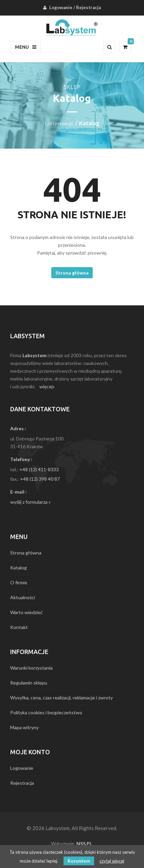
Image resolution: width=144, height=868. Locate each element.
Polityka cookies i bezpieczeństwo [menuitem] (46, 712)
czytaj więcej (112, 861)
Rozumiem (79, 861)
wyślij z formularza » (30, 502)
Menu (26, 47)
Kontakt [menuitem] (19, 627)
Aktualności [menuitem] (23, 597)
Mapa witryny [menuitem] (24, 727)
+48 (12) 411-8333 (39, 469)
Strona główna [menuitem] (26, 553)
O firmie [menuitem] (19, 582)
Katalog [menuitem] (19, 568)
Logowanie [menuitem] (61, 7)
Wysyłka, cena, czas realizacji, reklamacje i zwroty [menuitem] (61, 698)
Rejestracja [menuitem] (88, 7)
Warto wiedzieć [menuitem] (26, 612)
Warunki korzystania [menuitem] (31, 668)
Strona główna (72, 273)
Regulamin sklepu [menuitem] (29, 683)
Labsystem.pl (59, 123)
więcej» (47, 386)
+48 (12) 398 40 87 (40, 479)
